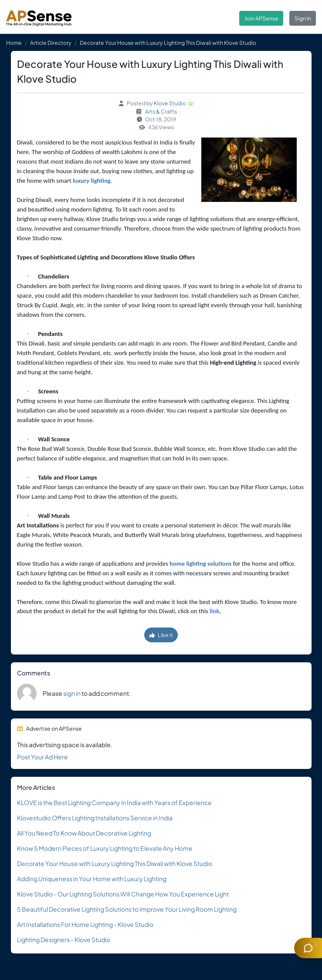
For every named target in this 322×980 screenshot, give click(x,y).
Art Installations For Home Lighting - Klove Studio (85, 924)
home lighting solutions (200, 564)
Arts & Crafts (161, 111)
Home (14, 43)
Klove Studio (170, 103)
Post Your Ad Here (42, 757)
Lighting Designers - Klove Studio (64, 940)
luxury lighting (92, 181)
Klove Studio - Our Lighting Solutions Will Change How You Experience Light (123, 894)
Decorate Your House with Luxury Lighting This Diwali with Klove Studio (115, 863)
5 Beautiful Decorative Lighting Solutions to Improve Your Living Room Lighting (127, 909)
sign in (72, 693)
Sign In (303, 18)
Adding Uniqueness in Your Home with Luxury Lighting (92, 879)
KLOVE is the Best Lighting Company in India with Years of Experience (114, 802)
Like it (161, 635)
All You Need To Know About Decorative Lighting (84, 833)
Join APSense (261, 18)
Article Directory (51, 43)
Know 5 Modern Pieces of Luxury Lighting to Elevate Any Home (105, 848)
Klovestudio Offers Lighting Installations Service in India (95, 818)
